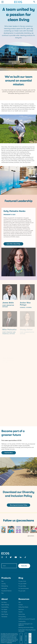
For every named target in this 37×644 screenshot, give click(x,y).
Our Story (4, 602)
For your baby (22, 586)
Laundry (4, 584)
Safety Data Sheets (23, 607)
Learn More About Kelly (13, 247)
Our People (4, 612)
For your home (22, 581)
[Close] (30, 635)
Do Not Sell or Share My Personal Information (30, 638)
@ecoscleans (31, 536)
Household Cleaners (6, 591)
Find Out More (9, 453)
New (3, 581)
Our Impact (4, 610)
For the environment (24, 588)
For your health (22, 584)
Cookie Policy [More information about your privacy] (9, 643)
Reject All (26, 638)
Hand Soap (4, 588)
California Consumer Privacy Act (27, 619)
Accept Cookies (21, 638)
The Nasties (4, 617)
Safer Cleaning (5, 605)
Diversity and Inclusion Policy (18, 505)
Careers (20, 612)
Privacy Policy (22, 617)
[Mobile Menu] (2, 2)
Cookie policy (22, 621)
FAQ (20, 602)
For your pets (22, 591)
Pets (2, 593)
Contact (21, 605)
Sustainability (5, 607)
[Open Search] (34, 2)
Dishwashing (5, 586)
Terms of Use (22, 614)
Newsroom (21, 610)
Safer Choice (5, 614)
